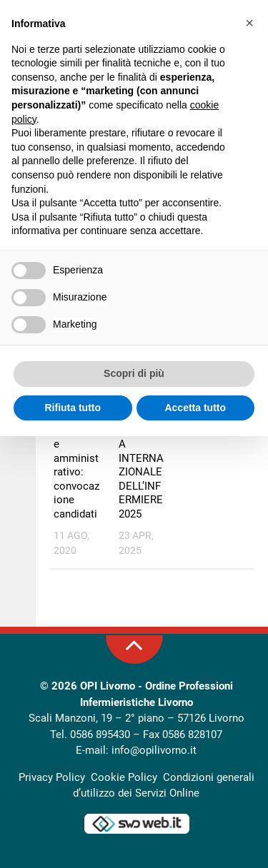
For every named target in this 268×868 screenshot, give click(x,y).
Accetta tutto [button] (195, 408)
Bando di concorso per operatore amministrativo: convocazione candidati (76, 451)
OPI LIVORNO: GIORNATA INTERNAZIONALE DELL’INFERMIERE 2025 (141, 451)
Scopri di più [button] (134, 373)
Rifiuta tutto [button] (73, 408)
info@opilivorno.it (154, 750)
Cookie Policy (124, 777)
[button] (249, 23)
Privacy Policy (52, 777)
